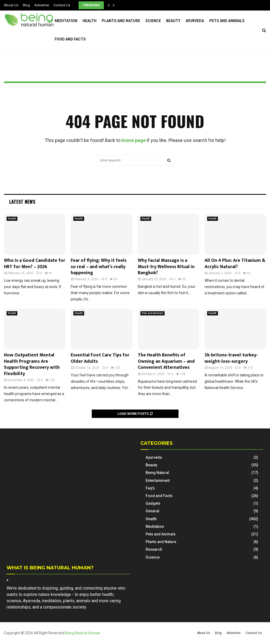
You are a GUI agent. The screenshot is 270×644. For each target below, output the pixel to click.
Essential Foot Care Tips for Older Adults (100, 358)
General (152, 511)
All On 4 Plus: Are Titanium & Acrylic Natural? (235, 264)
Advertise (42, 5)
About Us (11, 5)
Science (153, 21)
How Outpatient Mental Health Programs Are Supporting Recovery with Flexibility (32, 364)
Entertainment (158, 481)
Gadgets (153, 503)
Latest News (22, 202)
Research (154, 549)
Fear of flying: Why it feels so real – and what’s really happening (99, 267)
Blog (26, 5)
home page (134, 140)
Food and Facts (70, 39)
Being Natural (157, 473)
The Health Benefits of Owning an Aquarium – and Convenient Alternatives (166, 361)
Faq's (150, 488)
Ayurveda (195, 21)
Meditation (66, 21)
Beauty (173, 21)
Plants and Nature (121, 21)
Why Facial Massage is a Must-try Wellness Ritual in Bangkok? (166, 267)
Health (90, 21)
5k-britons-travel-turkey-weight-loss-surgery (231, 358)
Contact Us (62, 5)
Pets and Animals (227, 21)
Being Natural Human (83, 633)
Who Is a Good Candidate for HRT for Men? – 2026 (35, 264)
